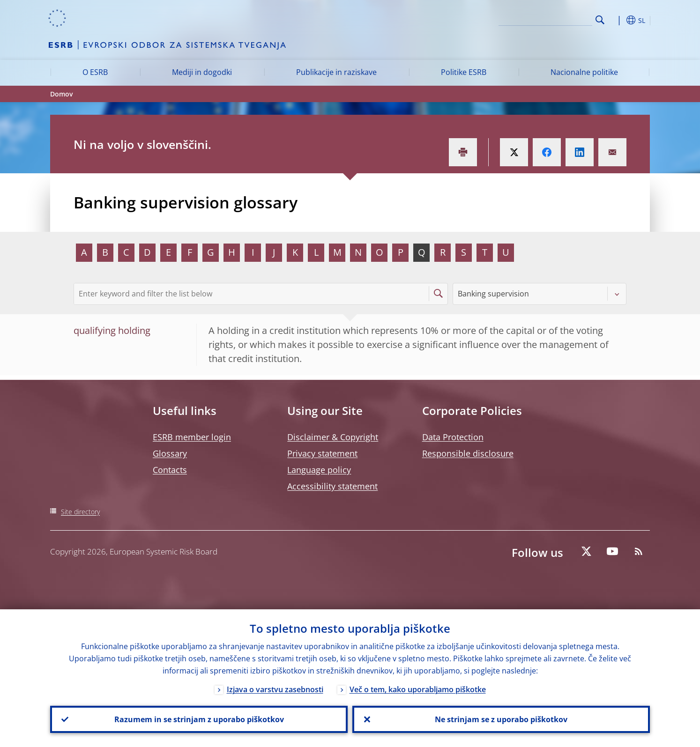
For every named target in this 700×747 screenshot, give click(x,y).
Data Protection (453, 437)
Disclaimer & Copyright (333, 437)
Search (600, 20)
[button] (617, 20)
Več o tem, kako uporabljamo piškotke (418, 689)
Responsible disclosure (468, 453)
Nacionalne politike (584, 72)
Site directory (80, 512)
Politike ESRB (464, 72)
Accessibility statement (332, 486)
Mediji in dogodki (202, 72)
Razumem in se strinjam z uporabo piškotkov (199, 719)
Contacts (170, 470)
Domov (61, 94)
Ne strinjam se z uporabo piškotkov (501, 719)
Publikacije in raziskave (336, 72)
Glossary (170, 453)
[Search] (545, 19)
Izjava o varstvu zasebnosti (275, 689)
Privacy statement (322, 453)
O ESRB (95, 72)
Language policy (319, 470)
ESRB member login (192, 437)
